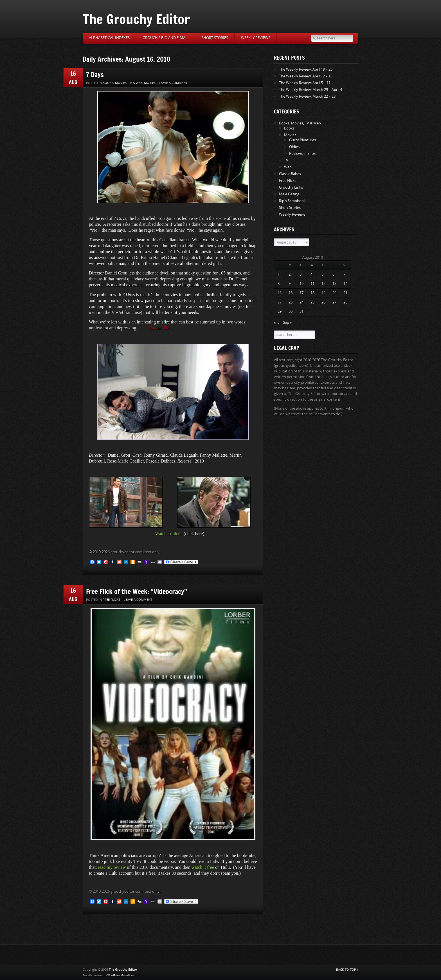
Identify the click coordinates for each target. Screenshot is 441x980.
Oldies (294, 147)
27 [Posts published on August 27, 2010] (334, 302)
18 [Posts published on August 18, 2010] (312, 293)
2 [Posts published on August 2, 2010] (290, 274)
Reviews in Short (303, 154)
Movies (150, 83)
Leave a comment (173, 83)
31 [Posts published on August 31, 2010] (301, 312)
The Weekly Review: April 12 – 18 (306, 76)
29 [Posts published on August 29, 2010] (280, 312)
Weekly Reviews (256, 38)
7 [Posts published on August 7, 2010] (344, 274)
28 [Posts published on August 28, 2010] (345, 302)
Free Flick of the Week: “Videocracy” (137, 591)
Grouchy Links (291, 187)
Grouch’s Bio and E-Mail (166, 38)
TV (286, 160)
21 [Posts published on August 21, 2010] (345, 293)
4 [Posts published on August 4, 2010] (311, 274)
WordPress (114, 975)
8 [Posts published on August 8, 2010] (279, 284)
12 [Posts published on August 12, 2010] (323, 284)
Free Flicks (112, 600)
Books (289, 128)
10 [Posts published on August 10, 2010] (301, 284)
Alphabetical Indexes (109, 38)
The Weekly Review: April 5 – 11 (305, 83)
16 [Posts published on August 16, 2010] (291, 293)
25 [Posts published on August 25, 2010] (312, 302)
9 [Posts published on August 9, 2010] (290, 284)
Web (288, 167)
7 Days (95, 74)
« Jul (277, 322)
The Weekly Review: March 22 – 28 (307, 96)
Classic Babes (290, 174)
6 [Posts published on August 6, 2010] (333, 274)
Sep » (287, 322)
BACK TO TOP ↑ (347, 970)
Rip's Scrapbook (292, 201)
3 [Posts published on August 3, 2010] (301, 274)
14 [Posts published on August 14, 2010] (345, 284)
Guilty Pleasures (302, 140)
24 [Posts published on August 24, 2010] (301, 302)
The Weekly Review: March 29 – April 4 (310, 90)
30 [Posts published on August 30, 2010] (291, 312)
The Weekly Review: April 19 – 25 (306, 69)
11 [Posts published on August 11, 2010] (312, 284)
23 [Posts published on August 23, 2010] (291, 302)
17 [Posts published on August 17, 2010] (301, 293)
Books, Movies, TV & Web (122, 83)
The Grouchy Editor (136, 19)
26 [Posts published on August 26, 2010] (323, 302)
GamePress (128, 975)
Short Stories (215, 38)
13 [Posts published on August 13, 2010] (334, 284)
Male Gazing (289, 194)
